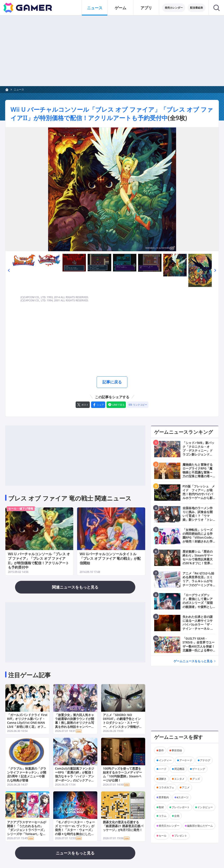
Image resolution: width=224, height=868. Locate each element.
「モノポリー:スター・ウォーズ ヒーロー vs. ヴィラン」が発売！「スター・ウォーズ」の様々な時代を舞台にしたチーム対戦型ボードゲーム (75, 830)
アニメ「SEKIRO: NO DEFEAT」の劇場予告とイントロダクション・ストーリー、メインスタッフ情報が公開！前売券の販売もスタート (122, 723)
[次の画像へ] (112, 189)
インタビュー (205, 807)
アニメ (186, 787)
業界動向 (164, 797)
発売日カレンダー (169, 825)
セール (163, 835)
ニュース (19, 89)
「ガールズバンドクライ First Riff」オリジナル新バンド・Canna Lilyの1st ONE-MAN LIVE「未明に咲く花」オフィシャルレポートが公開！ (27, 723)
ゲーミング (199, 769)
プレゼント (181, 835)
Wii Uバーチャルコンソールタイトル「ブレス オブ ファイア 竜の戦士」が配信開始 (110, 558)
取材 (161, 807)
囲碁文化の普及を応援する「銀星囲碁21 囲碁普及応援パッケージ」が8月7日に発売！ (123, 826)
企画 (177, 816)
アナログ (205, 760)
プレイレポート (181, 807)
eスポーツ (183, 797)
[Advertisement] (112, 51)
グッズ (196, 779)
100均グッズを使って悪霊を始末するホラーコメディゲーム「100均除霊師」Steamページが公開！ (122, 775)
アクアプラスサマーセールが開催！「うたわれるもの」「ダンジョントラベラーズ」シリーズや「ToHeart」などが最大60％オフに (27, 830)
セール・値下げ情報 (21, 508)
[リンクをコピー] (138, 405)
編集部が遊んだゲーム (200, 825)
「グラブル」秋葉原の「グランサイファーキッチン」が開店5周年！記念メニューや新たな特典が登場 (27, 775)
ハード (163, 769)
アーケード (186, 760)
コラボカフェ (166, 787)
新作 (161, 750)
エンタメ (179, 779)
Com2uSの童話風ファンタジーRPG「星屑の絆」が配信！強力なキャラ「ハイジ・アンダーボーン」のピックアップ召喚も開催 (75, 777)
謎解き (163, 779)
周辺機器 (179, 769)
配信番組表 (197, 8)
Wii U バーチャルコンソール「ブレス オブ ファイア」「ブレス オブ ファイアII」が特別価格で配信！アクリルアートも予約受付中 (112, 114)
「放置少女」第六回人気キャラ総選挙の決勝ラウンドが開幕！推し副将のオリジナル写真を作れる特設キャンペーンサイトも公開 (75, 723)
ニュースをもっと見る (75, 853)
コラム (163, 816)
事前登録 (177, 750)
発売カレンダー (174, 8)
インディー (165, 760)
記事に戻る (112, 382)
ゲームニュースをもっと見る (193, 661)
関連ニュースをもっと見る (75, 587)
